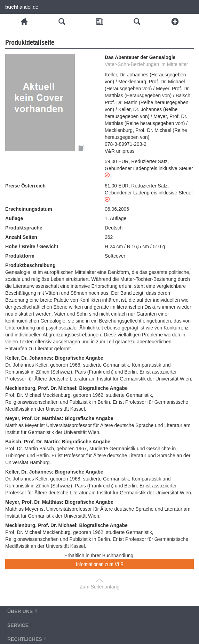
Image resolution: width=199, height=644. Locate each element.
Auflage (14, 218)
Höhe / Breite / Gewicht (32, 246)
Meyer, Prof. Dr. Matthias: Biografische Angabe (59, 418)
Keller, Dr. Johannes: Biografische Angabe (54, 358)
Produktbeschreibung (30, 265)
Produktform (20, 256)
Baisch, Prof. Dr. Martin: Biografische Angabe (58, 442)
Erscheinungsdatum (29, 209)
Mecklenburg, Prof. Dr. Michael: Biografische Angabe (66, 388)
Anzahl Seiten (21, 237)
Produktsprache (24, 228)
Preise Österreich (25, 186)
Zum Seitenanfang (99, 587)
